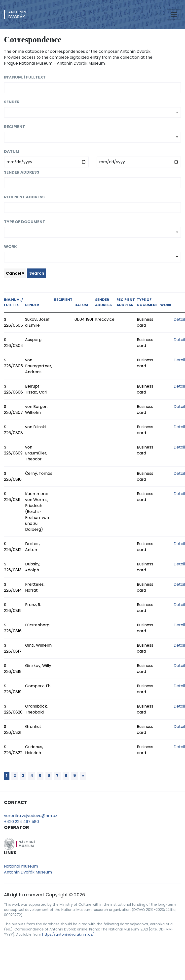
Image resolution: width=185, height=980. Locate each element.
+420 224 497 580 (21, 822)
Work (10, 247)
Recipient (15, 127)
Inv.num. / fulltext (25, 77)
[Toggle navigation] (174, 14)
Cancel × (15, 273)
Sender (12, 102)
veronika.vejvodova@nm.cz (31, 816)
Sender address (22, 172)
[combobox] (92, 112)
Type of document (25, 222)
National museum (21, 866)
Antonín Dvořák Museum (28, 872)
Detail (179, 319)
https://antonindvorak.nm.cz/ (68, 934)
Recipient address (24, 197)
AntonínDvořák (17, 14)
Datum (12, 151)
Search (37, 273)
